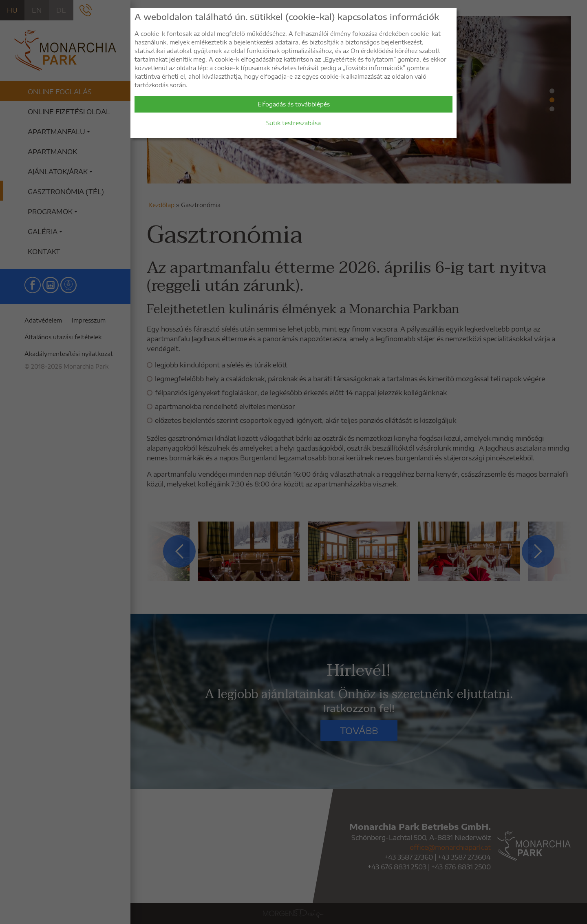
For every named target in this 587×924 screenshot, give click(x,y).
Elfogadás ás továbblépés (294, 104)
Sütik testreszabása (293, 123)
